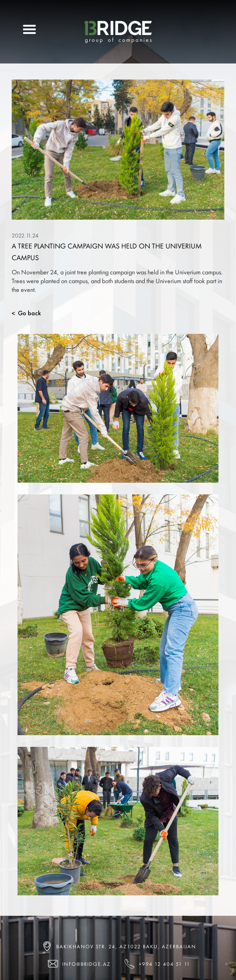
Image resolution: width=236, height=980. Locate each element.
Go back (26, 313)
